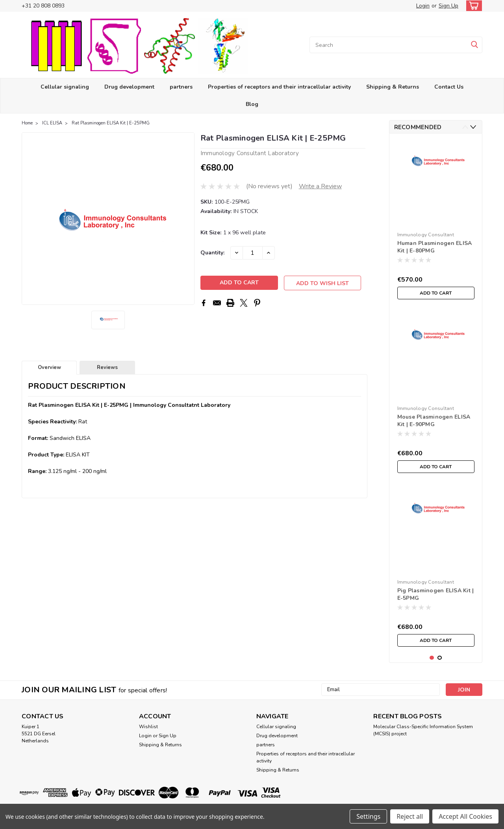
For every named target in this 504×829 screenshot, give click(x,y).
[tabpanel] (436, 221)
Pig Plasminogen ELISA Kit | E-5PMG (436, 594)
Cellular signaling (65, 87)
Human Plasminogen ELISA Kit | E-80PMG (435, 247)
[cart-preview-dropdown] (472, 6)
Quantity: (212, 253)
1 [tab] (432, 658)
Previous (465, 127)
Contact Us (449, 87)
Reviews (107, 367)
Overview (49, 367)
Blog (252, 104)
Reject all (410, 816)
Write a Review (320, 186)
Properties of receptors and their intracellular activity (279, 87)
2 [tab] (440, 658)
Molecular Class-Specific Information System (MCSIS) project (423, 730)
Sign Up (448, 6)
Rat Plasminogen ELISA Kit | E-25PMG (111, 123)
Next (473, 127)
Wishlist (148, 727)
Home (27, 123)
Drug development (129, 87)
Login (423, 6)
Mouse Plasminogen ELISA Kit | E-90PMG (434, 421)
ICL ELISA (52, 123)
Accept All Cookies (465, 816)
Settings (368, 816)
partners (181, 87)
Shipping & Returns (393, 87)
